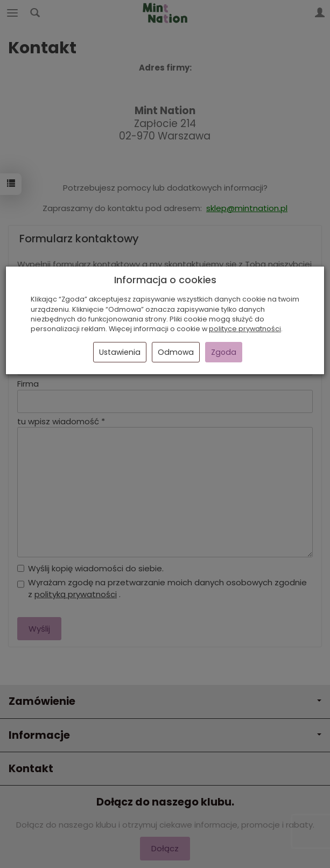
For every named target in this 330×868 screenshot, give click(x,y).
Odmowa (176, 352)
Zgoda (224, 352)
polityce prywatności (245, 329)
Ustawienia (120, 352)
